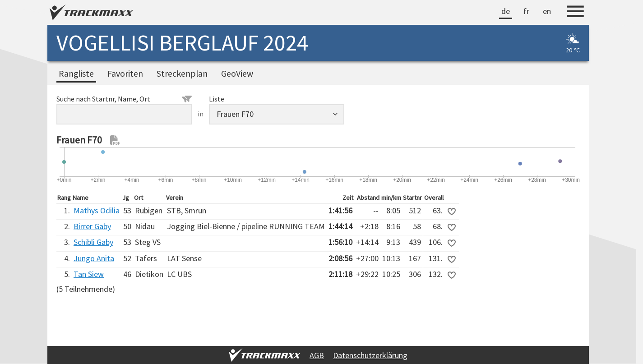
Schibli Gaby (93, 242)
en (547, 11)
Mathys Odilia (97, 210)
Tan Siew (89, 274)
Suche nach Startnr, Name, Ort (124, 99)
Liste (217, 99)
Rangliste (76, 74)
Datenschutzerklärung (370, 355)
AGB (317, 355)
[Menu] (575, 13)
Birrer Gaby (92, 226)
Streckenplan (182, 74)
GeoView (237, 74)
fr (526, 11)
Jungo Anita (94, 258)
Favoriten (125, 74)
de (506, 11)
